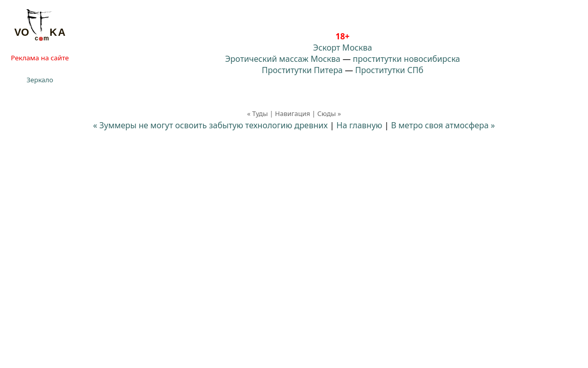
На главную (359, 125)
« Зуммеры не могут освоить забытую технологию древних (210, 125)
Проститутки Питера (302, 70)
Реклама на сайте (40, 58)
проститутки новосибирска (406, 59)
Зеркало (40, 80)
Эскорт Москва (342, 48)
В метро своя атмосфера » (443, 125)
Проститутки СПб (389, 70)
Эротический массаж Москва (282, 59)
